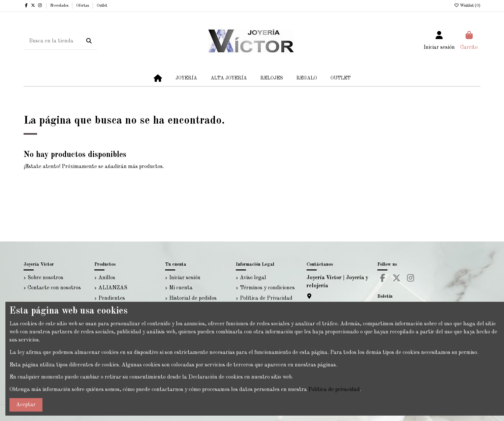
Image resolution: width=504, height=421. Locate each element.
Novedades (60, 6)
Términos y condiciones (267, 288)
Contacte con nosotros (54, 288)
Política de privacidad (334, 390)
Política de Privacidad (266, 298)
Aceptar (26, 405)
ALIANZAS (113, 288)
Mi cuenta (181, 288)
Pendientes (112, 298)
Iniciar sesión (185, 278)
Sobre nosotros (45, 278)
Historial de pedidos (193, 298)
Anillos (107, 278)
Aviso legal (253, 278)
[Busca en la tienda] (89, 41)
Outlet (102, 6)
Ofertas (83, 6)
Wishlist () (467, 6)
